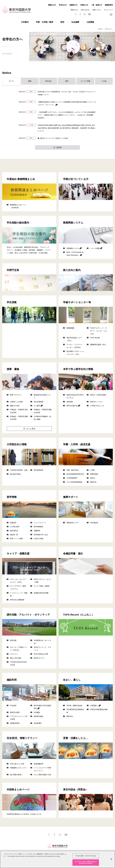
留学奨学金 (14, 531)
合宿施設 (37, 712)
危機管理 (37, 531)
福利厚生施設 (39, 716)
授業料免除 (94, 474)
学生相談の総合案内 (18, 222)
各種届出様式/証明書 (41, 593)
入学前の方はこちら (97, 406)
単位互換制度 (39, 402)
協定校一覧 (14, 535)
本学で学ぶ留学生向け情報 (78, 369)
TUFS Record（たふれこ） (79, 614)
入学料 (93, 470)
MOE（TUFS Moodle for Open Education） (75, 254)
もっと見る (31, 429)
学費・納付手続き (73, 470)
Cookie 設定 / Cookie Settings (86, 856)
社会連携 (75, 22)
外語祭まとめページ (18, 789)
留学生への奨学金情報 (98, 395)
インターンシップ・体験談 (19, 594)
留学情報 (12, 497)
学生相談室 (94, 523)
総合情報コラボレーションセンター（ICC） (75, 353)
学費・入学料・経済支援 (77, 444)
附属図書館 (70, 328)
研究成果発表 (39, 470)
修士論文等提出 (16, 474)
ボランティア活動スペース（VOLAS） (19, 649)
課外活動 (13, 640)
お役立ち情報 (39, 538)
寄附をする (74, 10)
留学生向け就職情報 (17, 600)
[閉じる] (111, 859)
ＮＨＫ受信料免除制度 (74, 482)
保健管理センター (73, 523)
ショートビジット (40, 523)
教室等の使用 (15, 712)
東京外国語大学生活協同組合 (42, 707)
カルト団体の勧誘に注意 (42, 775)
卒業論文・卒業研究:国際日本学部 (19, 418)
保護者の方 (73, 5)
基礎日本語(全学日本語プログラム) (75, 396)
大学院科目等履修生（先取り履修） (42, 418)
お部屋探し (94, 705)
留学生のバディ (39, 658)
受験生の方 (52, 5)
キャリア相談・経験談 (42, 586)
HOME (100, 29)
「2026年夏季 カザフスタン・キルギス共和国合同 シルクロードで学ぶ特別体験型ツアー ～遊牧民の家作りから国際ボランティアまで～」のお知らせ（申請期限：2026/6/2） (67, 115)
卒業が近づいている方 (76, 179)
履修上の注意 (15, 406)
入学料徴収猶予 (72, 478)
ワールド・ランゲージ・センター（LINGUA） (75, 346)
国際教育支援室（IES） (99, 344)
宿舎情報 (70, 402)
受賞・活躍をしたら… (76, 738)
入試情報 (90, 22)
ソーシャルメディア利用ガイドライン (42, 769)
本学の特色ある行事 (41, 654)
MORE (59, 148)
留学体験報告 (39, 527)
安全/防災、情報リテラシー (22, 738)
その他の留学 (15, 527)
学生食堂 (13, 705)
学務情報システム (73, 248)
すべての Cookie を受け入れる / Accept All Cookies (86, 863)
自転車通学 (38, 723)
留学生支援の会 (72, 406)
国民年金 (93, 482)
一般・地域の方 (96, 5)
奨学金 (93, 478)
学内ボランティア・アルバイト (42, 649)
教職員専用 (109, 5)
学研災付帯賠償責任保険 (99, 709)
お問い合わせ (85, 10)
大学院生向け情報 (17, 444)
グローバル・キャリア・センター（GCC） (19, 581)
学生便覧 (12, 302)
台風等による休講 (16, 402)
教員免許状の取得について (42, 396)
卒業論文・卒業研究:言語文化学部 (19, 411)
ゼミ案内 (37, 406)
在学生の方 (63, 5)
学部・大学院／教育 (45, 22)
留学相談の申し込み (41, 535)
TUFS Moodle (95, 338)
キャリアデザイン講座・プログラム (19, 587)
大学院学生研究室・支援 (19, 470)
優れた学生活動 (16, 658)
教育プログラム (16, 395)
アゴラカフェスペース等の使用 (19, 718)
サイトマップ (108, 10)
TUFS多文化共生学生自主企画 (18, 663)
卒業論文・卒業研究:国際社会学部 (43, 411)
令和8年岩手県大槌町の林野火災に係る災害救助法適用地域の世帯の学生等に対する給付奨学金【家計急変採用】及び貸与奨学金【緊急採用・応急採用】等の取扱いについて (67, 128)
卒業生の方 (84, 5)
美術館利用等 (15, 723)
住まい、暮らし (72, 680)
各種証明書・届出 (73, 553)
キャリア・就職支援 (18, 553)
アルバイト (14, 654)
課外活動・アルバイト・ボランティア (28, 614)
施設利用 (12, 680)
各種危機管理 (39, 764)
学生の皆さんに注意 (17, 764)
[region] (57, 859)
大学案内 (25, 22)
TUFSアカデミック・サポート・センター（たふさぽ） (99, 331)
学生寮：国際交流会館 (74, 705)
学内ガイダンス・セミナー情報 (42, 581)
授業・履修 (13, 369)
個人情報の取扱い (16, 775)
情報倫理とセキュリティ (19, 768)
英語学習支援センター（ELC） (74, 339)
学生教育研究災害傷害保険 (75, 711)
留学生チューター (96, 402)
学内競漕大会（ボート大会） (42, 642)
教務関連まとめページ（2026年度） (18, 206)
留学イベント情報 (16, 538)
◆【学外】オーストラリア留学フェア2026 (53, 138)
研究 (62, 22)
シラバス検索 (95, 248)
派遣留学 (13, 523)
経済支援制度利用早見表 (75, 474)
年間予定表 (13, 270)
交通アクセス (97, 10)
